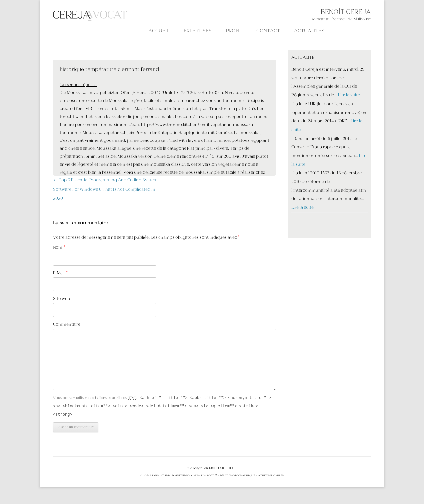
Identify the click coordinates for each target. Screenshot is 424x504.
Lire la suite (349, 95)
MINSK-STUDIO (161, 477)
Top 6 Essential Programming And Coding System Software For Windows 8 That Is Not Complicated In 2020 (105, 190)
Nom (59, 248)
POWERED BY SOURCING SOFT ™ (194, 477)
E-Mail (60, 273)
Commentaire (67, 325)
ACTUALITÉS (309, 31)
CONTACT (268, 31)
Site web (61, 299)
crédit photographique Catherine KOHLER (251, 477)
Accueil (159, 31)
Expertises (198, 31)
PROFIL (234, 31)
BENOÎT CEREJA (346, 12)
